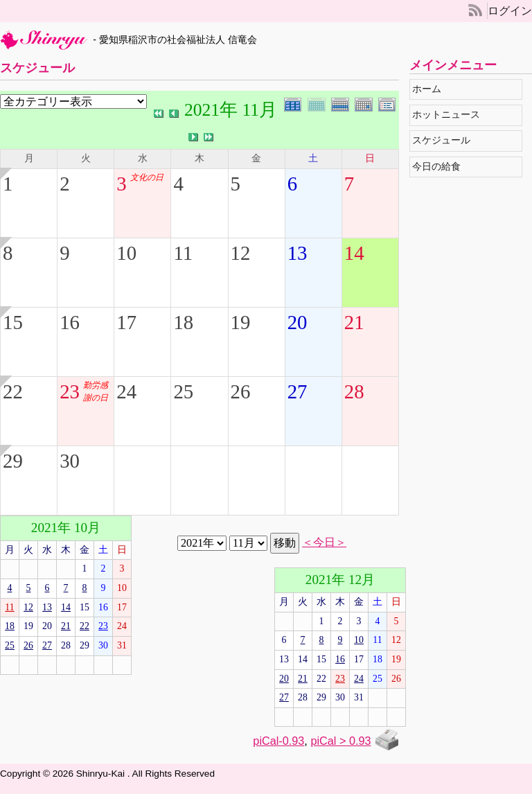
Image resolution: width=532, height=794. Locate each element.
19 (241, 322)
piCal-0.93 (278, 741)
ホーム (431, 89)
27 (298, 391)
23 (70, 391)
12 (241, 253)
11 (183, 253)
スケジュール (445, 140)
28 (354, 391)
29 (13, 461)
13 (298, 253)
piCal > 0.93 (340, 741)
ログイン (510, 11)
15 (13, 322)
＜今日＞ (324, 542)
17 (126, 322)
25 (183, 391)
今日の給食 (440, 167)
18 (183, 322)
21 (354, 322)
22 (13, 391)
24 (126, 391)
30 (70, 461)
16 (70, 322)
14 (354, 253)
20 (298, 322)
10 (126, 253)
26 (241, 391)
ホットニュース (450, 115)
